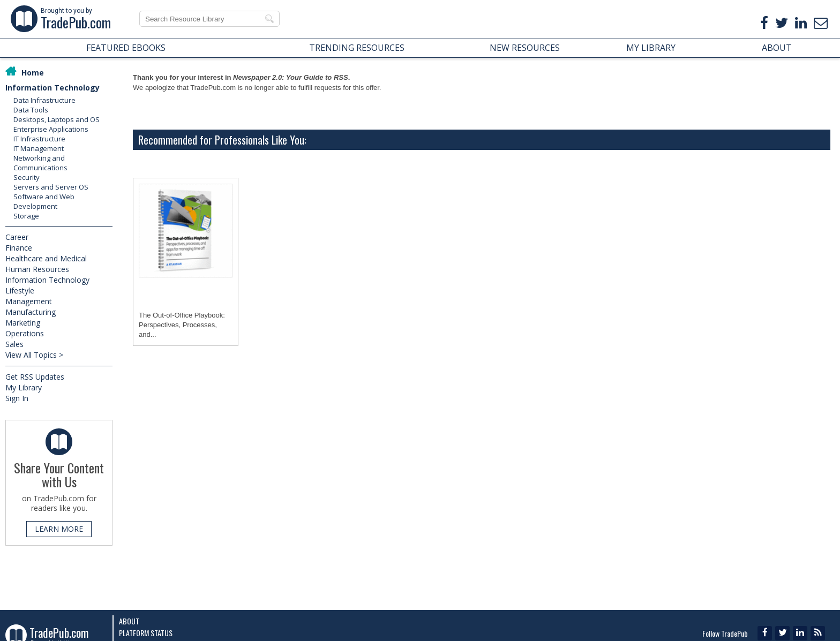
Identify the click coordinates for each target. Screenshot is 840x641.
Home (33, 73)
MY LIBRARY (651, 48)
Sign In (17, 398)
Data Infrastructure (44, 100)
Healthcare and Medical (46, 258)
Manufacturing (31, 312)
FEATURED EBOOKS (126, 48)
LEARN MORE (59, 529)
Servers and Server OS (51, 187)
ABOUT (777, 48)
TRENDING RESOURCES (357, 48)
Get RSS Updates (35, 377)
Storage (26, 216)
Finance (19, 248)
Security (27, 177)
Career (17, 237)
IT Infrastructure (39, 139)
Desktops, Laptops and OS (57, 119)
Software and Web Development (44, 201)
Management (29, 301)
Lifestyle (20, 291)
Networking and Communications (40, 163)
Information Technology (52, 88)
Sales (14, 344)
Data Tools (31, 110)
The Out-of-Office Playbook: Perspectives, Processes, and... (182, 325)
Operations (25, 333)
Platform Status (146, 633)
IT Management (39, 148)
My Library (24, 387)
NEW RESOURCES (525, 48)
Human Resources (37, 269)
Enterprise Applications (51, 129)
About (129, 621)
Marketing (23, 323)
